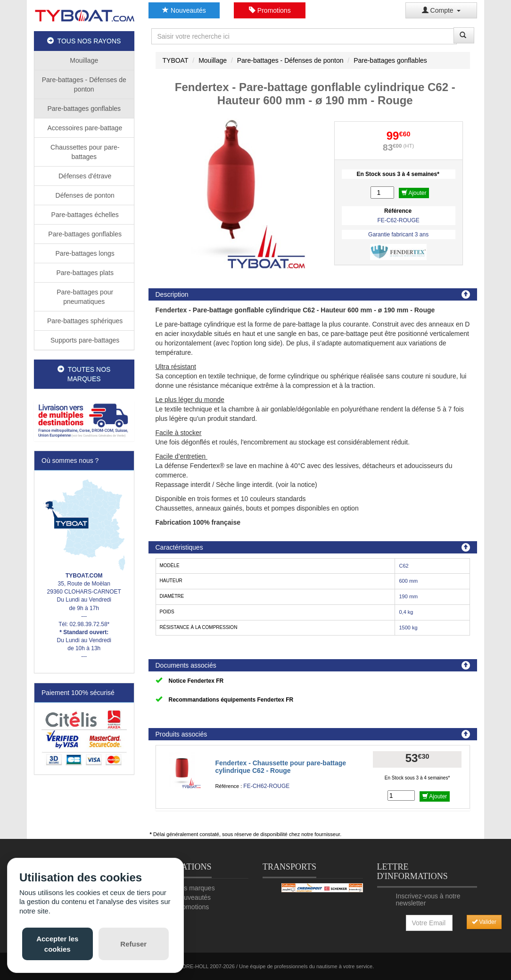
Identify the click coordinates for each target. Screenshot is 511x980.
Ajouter (414, 193)
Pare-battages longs (84, 253)
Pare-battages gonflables (84, 109)
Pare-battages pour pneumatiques (84, 297)
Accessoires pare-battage (84, 128)
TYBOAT (176, 60)
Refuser (133, 944)
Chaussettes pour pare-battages (84, 152)
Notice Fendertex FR (196, 681)
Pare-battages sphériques (84, 321)
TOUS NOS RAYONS (84, 41)
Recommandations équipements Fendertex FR (231, 700)
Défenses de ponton (84, 195)
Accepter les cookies (57, 944)
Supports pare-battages (84, 340)
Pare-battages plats (84, 273)
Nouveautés (184, 10)
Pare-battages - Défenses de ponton (84, 84)
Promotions (270, 10)
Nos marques (195, 888)
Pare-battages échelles (84, 215)
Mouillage (84, 60)
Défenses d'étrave (84, 176)
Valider (484, 922)
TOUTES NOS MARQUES (84, 374)
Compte (441, 10)
